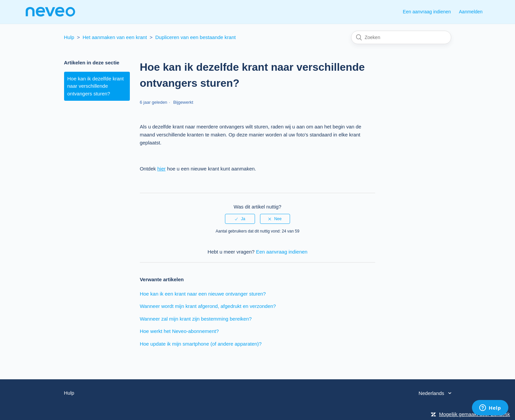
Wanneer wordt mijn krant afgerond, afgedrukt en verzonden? (208, 306)
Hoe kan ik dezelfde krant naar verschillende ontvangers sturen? (96, 86)
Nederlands (432, 393)
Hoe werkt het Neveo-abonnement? (179, 331)
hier (161, 169)
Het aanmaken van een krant (115, 37)
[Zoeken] (401, 37)
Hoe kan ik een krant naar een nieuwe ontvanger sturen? (203, 294)
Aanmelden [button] (471, 12)
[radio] (240, 219)
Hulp (69, 37)
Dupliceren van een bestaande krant (195, 37)
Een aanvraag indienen (427, 12)
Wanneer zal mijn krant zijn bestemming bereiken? (196, 319)
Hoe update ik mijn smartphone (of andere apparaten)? (201, 344)
